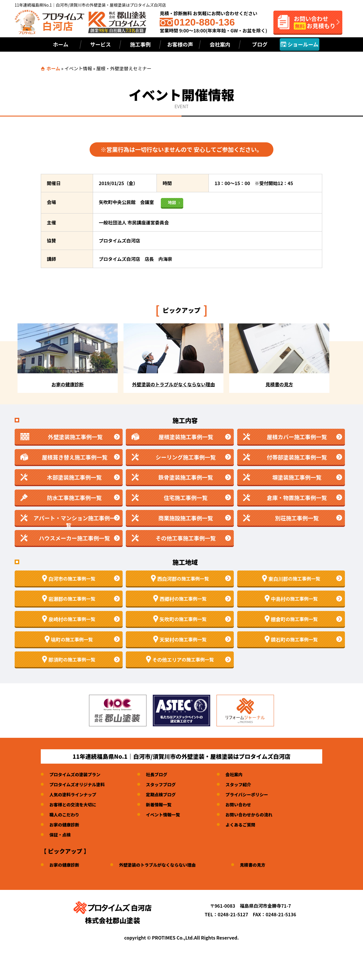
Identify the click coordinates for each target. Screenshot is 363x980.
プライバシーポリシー (256, 794)
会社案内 (220, 44)
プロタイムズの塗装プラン (77, 774)
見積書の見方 (262, 865)
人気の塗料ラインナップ (75, 794)
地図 (172, 202)
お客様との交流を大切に (75, 804)
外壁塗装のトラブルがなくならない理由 (163, 865)
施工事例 (140, 44)
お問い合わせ (246, 804)
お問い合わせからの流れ (258, 814)
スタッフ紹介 (246, 784)
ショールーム (300, 44)
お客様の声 (180, 44)
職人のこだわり (65, 814)
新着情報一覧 (164, 804)
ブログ (260, 44)
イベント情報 (78, 68)
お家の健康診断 (65, 824)
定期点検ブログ (166, 794)
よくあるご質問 (249, 824)
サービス (101, 44)
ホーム (61, 44)
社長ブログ (162, 774)
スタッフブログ (166, 784)
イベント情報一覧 (169, 814)
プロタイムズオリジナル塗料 (79, 784)
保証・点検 (61, 835)
